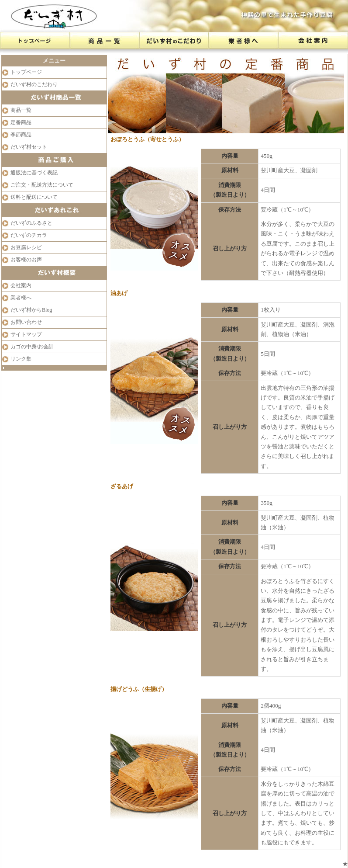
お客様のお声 (26, 260)
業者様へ (21, 298)
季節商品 (21, 135)
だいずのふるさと (31, 223)
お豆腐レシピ (26, 247)
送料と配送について (34, 197)
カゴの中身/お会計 (32, 347)
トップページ (26, 72)
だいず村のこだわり (34, 84)
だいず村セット (29, 147)
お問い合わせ (26, 322)
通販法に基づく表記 (34, 173)
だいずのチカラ (29, 235)
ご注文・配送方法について (42, 185)
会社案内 (21, 285)
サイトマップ (26, 334)
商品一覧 (21, 110)
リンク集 (21, 359)
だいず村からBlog (31, 310)
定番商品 (21, 122)
